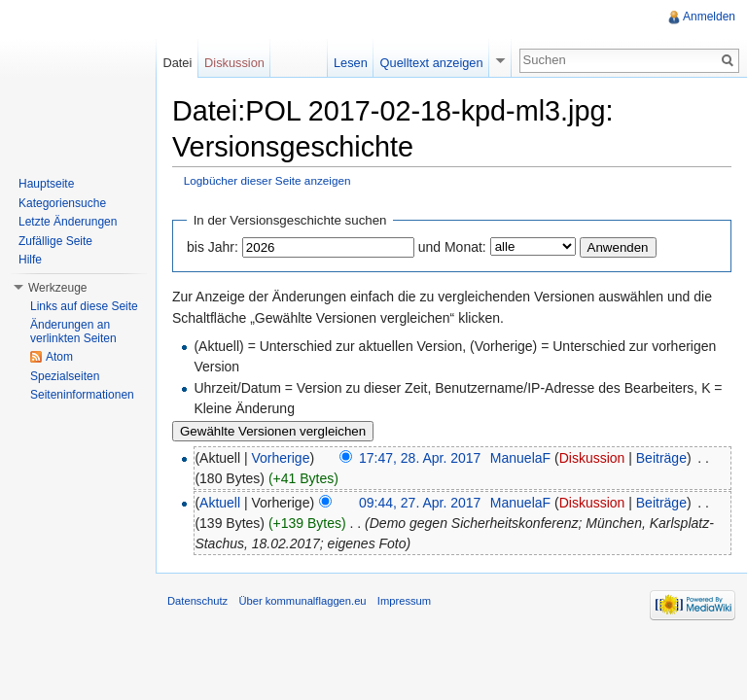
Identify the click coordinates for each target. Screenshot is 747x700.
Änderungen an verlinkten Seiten (73, 332)
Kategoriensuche (62, 203)
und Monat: (452, 247)
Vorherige (281, 458)
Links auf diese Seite (84, 306)
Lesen (351, 63)
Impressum (404, 601)
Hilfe (30, 260)
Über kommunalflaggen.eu (302, 601)
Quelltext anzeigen (432, 63)
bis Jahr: (213, 247)
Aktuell (220, 503)
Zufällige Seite (55, 241)
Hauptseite (46, 184)
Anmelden (709, 17)
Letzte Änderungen (68, 222)
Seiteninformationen (82, 395)
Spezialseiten (65, 376)
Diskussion (592, 458)
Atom (59, 357)
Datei (177, 63)
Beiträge (661, 458)
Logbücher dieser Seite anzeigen (267, 180)
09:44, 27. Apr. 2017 (420, 503)
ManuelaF (520, 458)
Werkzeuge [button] (57, 288)
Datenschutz (197, 601)
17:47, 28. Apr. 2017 (420, 458)
